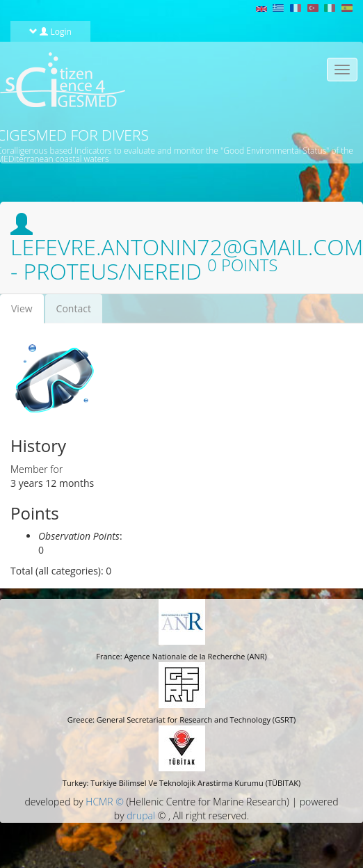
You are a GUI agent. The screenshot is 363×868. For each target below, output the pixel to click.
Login (50, 31)
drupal (141, 815)
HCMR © (104, 802)
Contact (74, 308)
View (27, 313)
